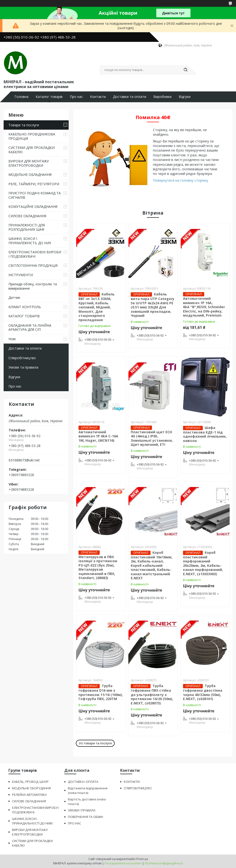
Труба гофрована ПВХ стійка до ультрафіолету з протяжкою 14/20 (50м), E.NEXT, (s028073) (152, 694)
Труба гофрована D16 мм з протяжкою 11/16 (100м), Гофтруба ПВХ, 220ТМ (101, 692)
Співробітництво (22, 358)
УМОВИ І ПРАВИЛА (82, 810)
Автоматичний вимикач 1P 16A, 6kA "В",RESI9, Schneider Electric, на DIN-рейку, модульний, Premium (204, 307)
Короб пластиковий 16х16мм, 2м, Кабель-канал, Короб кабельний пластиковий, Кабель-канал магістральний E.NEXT (152, 565)
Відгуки (185, 97)
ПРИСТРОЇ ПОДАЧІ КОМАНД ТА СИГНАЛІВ (35, 195)
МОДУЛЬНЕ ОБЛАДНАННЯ (30, 175)
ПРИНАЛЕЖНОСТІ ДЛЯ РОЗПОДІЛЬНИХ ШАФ (27, 227)
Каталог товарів (49, 97)
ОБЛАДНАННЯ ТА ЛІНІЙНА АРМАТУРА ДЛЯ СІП (30, 328)
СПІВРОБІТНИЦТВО (138, 788)
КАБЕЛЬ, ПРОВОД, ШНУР (30, 782)
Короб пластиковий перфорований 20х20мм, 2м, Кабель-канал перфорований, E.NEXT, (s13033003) (203, 563)
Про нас (76, 97)
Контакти (98, 97)
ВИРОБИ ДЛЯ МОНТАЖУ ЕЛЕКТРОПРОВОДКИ (29, 163)
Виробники (162, 97)
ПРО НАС (75, 823)
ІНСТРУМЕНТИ (21, 275)
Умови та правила (23, 367)
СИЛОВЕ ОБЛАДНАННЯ (27, 216)
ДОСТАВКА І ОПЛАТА (83, 782)
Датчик (14, 297)
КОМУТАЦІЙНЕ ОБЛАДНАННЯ (33, 207)
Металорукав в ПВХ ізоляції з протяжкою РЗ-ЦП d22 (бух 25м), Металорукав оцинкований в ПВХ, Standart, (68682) (98, 567)
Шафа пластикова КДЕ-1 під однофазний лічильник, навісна (205, 434)
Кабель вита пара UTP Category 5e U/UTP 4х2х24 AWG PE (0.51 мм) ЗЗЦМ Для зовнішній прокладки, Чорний (153, 305)
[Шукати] (185, 70)
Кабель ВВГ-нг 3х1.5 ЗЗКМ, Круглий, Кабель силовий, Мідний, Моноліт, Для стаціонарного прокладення (97, 307)
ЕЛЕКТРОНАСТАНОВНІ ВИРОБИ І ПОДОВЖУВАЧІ (35, 254)
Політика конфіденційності (164, 863)
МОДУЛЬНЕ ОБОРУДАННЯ (31, 788)
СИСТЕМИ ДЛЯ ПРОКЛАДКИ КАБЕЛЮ (32, 150)
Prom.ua (142, 859)
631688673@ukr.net (24, 460)
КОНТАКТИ (132, 782)
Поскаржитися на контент (123, 863)
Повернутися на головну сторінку (180, 180)
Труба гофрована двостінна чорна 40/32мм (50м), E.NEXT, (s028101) (203, 692)
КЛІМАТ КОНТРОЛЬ (25, 307)
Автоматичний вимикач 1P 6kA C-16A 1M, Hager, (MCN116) (98, 436)
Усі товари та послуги (95, 743)
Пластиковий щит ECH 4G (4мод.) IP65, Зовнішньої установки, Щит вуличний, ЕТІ (152, 438)
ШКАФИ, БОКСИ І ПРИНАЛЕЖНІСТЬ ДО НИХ (30, 241)
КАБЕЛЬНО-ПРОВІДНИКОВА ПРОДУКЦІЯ (32, 136)
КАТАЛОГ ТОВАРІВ (24, 316)
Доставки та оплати (130, 97)
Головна (21, 97)
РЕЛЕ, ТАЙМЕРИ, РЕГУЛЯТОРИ (34, 184)
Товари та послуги (24, 125)
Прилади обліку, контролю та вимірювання (33, 286)
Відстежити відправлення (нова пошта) (88, 790)
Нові (12, 339)
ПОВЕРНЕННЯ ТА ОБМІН (85, 817)
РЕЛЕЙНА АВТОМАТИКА (29, 795)
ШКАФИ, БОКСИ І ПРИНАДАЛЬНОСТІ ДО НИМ (32, 821)
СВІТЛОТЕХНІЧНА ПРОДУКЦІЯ (33, 265)
